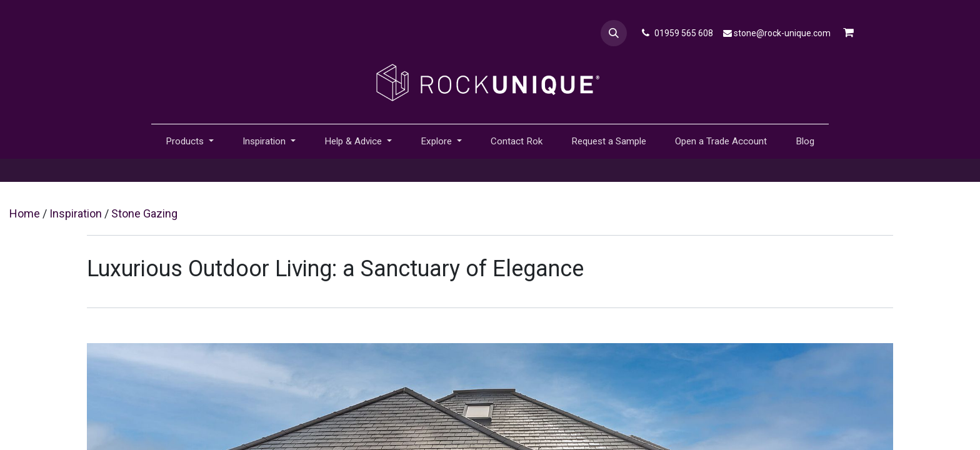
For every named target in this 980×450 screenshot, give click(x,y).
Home (25, 213)
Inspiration (76, 213)
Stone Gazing (144, 213)
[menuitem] (517, 142)
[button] (614, 33)
